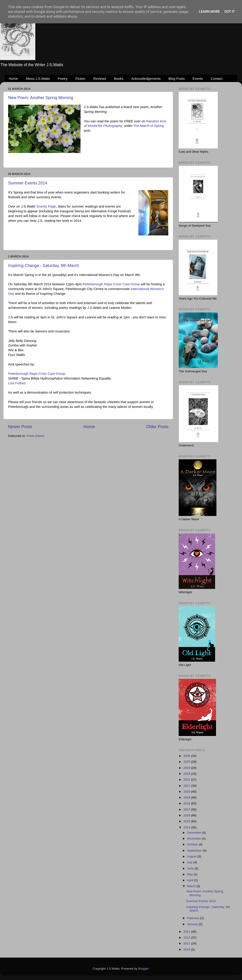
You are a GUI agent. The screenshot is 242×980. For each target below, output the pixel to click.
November (195, 838)
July (190, 862)
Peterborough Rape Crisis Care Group (111, 284)
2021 (187, 786)
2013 (187, 932)
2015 (187, 821)
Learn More (209, 12)
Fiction (80, 79)
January (193, 924)
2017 (187, 809)
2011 (187, 943)
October (193, 844)
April (191, 880)
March (192, 886)
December (195, 833)
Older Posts (157, 427)
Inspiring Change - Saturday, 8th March (44, 266)
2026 (187, 756)
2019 (187, 797)
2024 (187, 768)
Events (198, 79)
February (194, 918)
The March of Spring (149, 126)
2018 (187, 803)
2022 (187, 780)
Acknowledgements (146, 79)
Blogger (143, 969)
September (195, 851)
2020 (187, 792)
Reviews (100, 79)
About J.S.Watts (38, 79)
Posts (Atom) (36, 436)
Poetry (63, 79)
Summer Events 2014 (28, 183)
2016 (187, 815)
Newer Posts (20, 427)
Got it (230, 12)
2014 (187, 827)
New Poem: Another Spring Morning (41, 98)
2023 (187, 774)
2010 (187, 950)
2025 (187, 762)
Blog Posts (177, 79)
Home (13, 79)
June (191, 868)
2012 (187, 938)
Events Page (46, 206)
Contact (217, 79)
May (190, 874)
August (192, 856)
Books (119, 79)
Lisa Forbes (17, 383)
